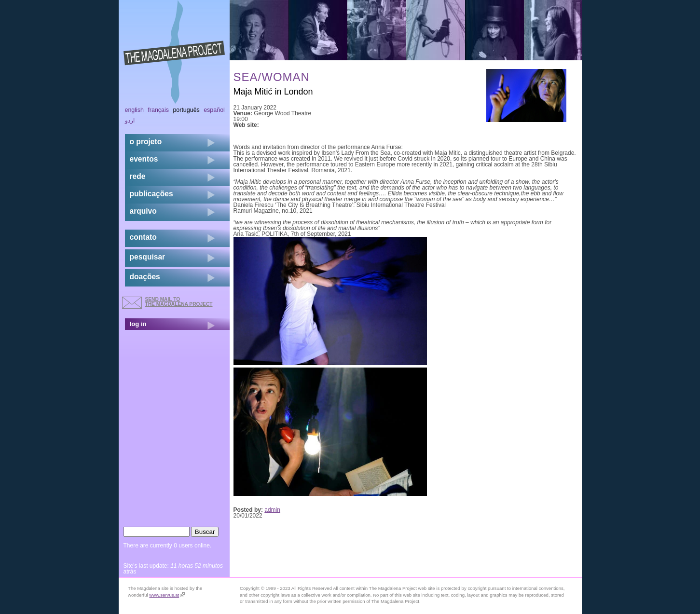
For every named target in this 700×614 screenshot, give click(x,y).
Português (186, 110)
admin (272, 510)
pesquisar (148, 257)
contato (143, 237)
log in (138, 324)
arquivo (143, 211)
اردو (130, 121)
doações (145, 277)
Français (158, 110)
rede (138, 176)
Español (214, 110)
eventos (144, 159)
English (135, 110)
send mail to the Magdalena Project (179, 302)
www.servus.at (167, 595)
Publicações (151, 194)
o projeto (146, 142)
